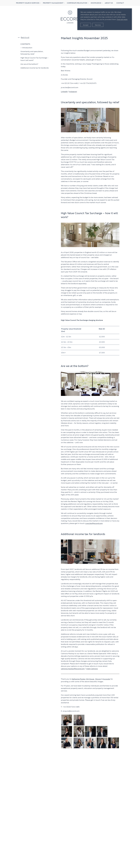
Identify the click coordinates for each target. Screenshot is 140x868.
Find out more (122, 19)
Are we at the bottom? (29, 64)
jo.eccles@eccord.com (94, 523)
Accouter (107, 679)
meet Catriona (92, 669)
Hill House (90, 679)
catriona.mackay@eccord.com (73, 669)
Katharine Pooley (79, 679)
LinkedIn (64, 91)
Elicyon (98, 679)
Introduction (27, 48)
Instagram (73, 91)
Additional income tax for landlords (35, 68)
